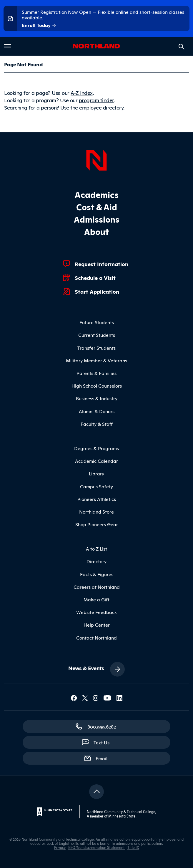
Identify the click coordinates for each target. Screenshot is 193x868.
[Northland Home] (96, 159)
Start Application (97, 291)
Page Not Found (23, 64)
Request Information (102, 264)
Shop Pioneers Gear (97, 524)
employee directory (101, 107)
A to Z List (96, 549)
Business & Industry (97, 398)
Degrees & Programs (96, 448)
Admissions (97, 219)
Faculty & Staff (97, 424)
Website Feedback (96, 612)
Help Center (97, 625)
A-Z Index (82, 92)
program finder (96, 100)
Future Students (97, 322)
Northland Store (96, 512)
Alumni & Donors (97, 411)
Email (104, 758)
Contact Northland (96, 637)
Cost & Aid (97, 207)
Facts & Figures (97, 574)
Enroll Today (39, 25)
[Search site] (182, 47)
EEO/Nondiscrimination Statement (96, 847)
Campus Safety (96, 486)
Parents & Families (96, 373)
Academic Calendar (96, 461)
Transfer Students (96, 348)
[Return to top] (96, 792)
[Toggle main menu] (8, 46)
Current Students (97, 335)
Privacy (60, 847)
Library (96, 473)
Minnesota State (122, 816)
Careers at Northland (97, 587)
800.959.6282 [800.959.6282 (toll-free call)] (102, 726)
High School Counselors (97, 386)
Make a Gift (96, 599)
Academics (97, 194)
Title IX (133, 847)
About (96, 231)
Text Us (102, 742)
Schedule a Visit (95, 277)
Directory (96, 561)
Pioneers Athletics (97, 499)
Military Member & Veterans (96, 360)
